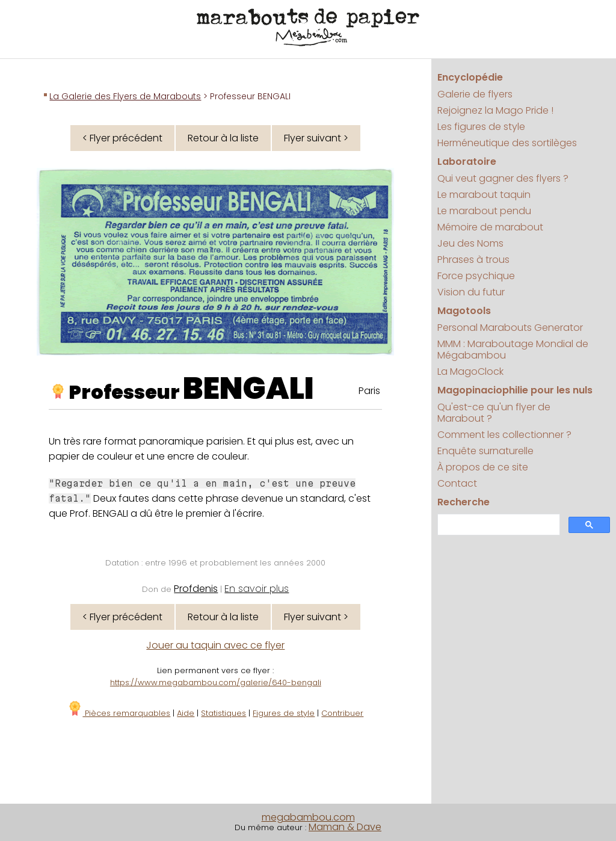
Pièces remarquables (119, 713)
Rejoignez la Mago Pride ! (495, 110)
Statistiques (223, 713)
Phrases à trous (473, 260)
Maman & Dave (345, 827)
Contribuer (342, 713)
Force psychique (476, 276)
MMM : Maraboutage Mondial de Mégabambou (513, 350)
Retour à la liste (223, 138)
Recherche (464, 502)
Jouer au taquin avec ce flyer (215, 645)
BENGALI (248, 389)
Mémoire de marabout (490, 227)
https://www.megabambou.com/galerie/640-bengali (216, 682)
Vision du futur (471, 292)
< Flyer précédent (122, 138)
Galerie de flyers (475, 94)
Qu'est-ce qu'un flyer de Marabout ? (494, 413)
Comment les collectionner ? (504, 435)
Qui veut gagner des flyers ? (503, 178)
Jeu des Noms (470, 243)
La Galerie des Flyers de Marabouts (125, 96)
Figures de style (284, 713)
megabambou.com (308, 817)
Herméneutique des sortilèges (507, 143)
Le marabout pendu (484, 211)
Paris (369, 391)
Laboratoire (467, 162)
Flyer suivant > (316, 138)
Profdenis (196, 589)
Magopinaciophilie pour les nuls (515, 390)
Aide (186, 713)
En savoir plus (257, 589)
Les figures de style (481, 127)
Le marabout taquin (484, 195)
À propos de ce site (483, 467)
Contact (457, 483)
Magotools (464, 311)
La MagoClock (470, 371)
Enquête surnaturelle (485, 451)
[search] (497, 525)
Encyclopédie (470, 77)
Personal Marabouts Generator (510, 328)
